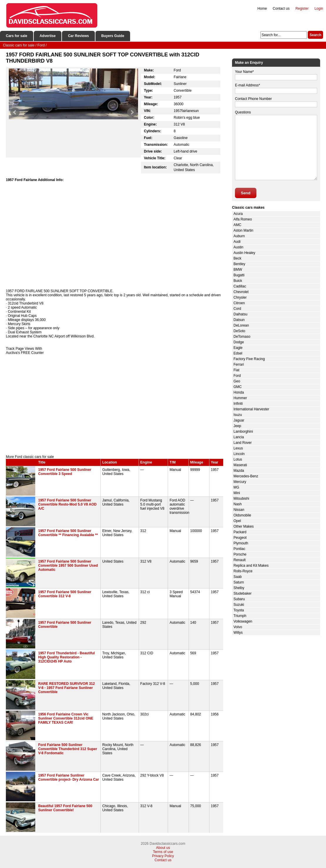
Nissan (239, 510)
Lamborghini (243, 432)
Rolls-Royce (243, 571)
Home (262, 9)
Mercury (240, 482)
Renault (240, 560)
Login (319, 9)
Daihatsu (240, 314)
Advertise (48, 36)
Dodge (239, 342)
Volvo (238, 627)
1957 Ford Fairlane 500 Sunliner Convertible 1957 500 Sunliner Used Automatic (68, 566)
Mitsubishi (241, 499)
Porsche (240, 554)
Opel (237, 521)
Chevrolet (241, 292)
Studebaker (242, 593)
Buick (238, 281)
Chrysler (240, 297)
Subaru (239, 599)
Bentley (239, 264)
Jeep (237, 426)
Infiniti (238, 404)
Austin (238, 247)
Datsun (239, 320)
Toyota (239, 610)
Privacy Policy (163, 856)
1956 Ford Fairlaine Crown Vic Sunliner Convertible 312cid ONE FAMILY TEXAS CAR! (66, 718)
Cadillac (240, 286)
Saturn (239, 582)
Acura (238, 214)
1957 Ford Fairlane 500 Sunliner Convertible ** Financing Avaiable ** (68, 533)
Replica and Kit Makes (251, 566)
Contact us (281, 9)
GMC (238, 387)
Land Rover (243, 443)
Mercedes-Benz (246, 476)
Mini (237, 493)
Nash (238, 504)
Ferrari (239, 364)
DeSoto (239, 331)
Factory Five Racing (249, 359)
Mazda (239, 471)
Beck (237, 258)
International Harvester (251, 409)
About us (163, 848)
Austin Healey (244, 253)
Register (302, 9)
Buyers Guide (113, 36)
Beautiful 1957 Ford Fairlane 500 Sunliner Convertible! (65, 808)
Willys (238, 633)
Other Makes (244, 526)
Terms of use (163, 852)
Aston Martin (243, 230)
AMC (237, 225)
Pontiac (239, 549)
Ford (237, 376)
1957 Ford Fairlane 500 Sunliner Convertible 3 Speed (65, 472)
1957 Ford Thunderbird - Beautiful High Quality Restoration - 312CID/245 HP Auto (67, 657)
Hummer (240, 398)
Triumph (240, 616)
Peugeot (240, 538)
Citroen (239, 303)
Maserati (240, 465)
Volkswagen (243, 621)
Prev (15, 112)
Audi (237, 242)
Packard (240, 532)
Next (132, 112)
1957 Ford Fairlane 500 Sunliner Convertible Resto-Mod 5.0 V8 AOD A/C (67, 504)
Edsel (238, 353)
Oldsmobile (242, 515)
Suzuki (239, 605)
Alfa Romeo (243, 219)
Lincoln (239, 454)
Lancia (239, 437)
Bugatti (239, 275)
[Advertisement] (115, 405)
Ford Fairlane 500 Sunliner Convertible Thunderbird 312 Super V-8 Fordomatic (68, 749)
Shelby (239, 588)
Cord (237, 309)
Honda (239, 392)
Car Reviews (78, 36)
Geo (237, 381)
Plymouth (241, 543)
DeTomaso (242, 337)
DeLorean (241, 325)
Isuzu (238, 415)
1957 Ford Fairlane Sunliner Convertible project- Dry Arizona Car (69, 777)
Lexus (238, 448)
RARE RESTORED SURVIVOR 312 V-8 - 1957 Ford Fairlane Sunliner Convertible (67, 688)
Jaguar (239, 420)
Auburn (239, 236)
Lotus (238, 459)
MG (236, 487)
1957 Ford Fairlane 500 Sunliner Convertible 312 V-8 (65, 594)
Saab (238, 577)
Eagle (238, 348)
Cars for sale (17, 36)
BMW (238, 270)
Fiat (236, 370)
